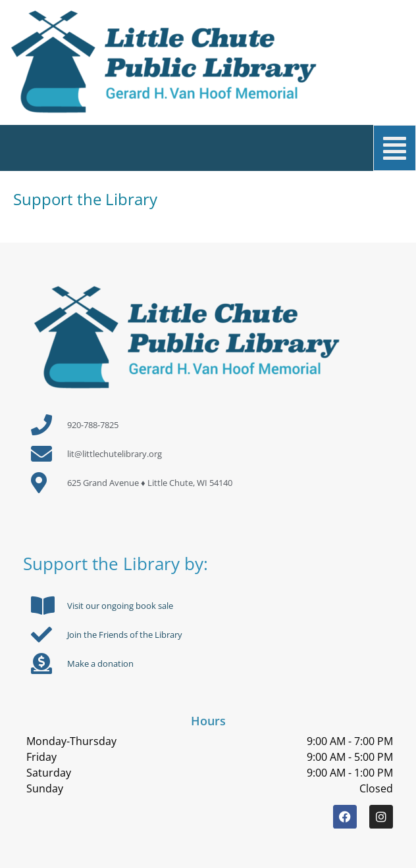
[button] (216, 148)
